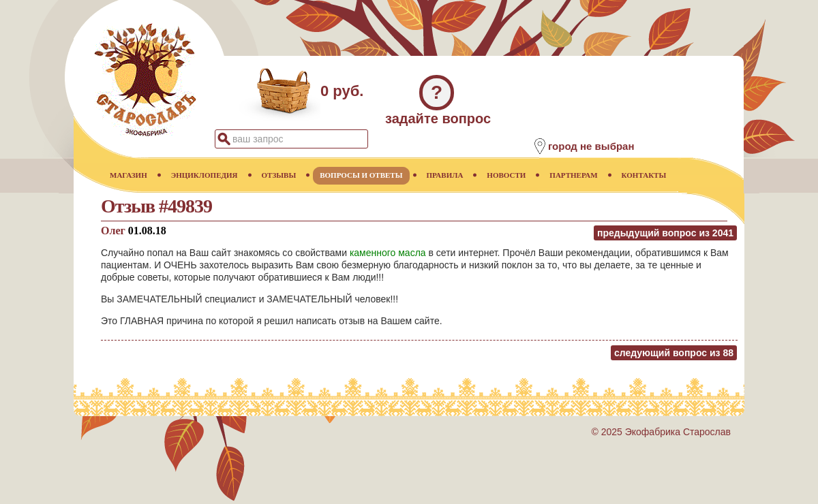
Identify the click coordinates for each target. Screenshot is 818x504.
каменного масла (388, 253)
